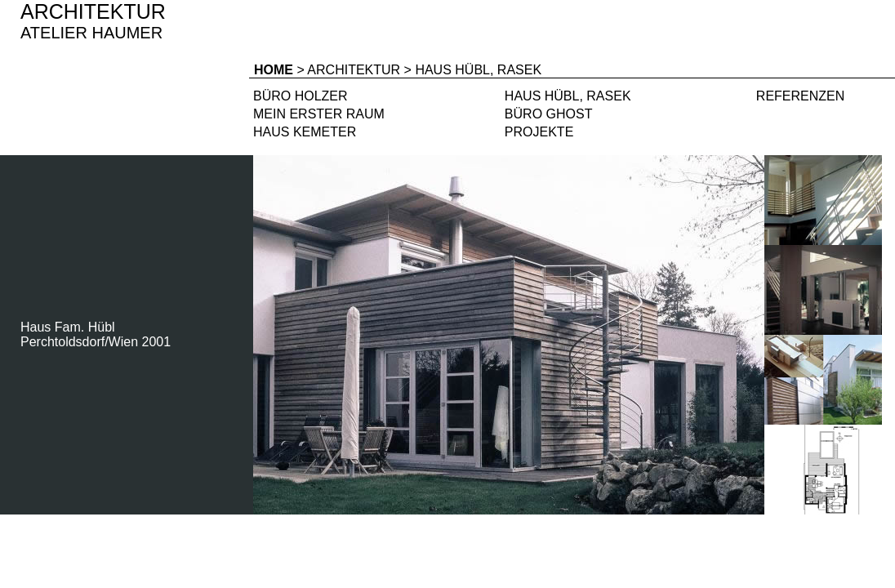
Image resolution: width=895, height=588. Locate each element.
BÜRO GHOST (549, 114)
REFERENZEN (800, 96)
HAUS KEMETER (305, 132)
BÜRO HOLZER (301, 96)
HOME (274, 70)
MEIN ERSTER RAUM (319, 114)
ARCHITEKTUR (354, 70)
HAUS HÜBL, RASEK (568, 96)
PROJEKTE (539, 132)
